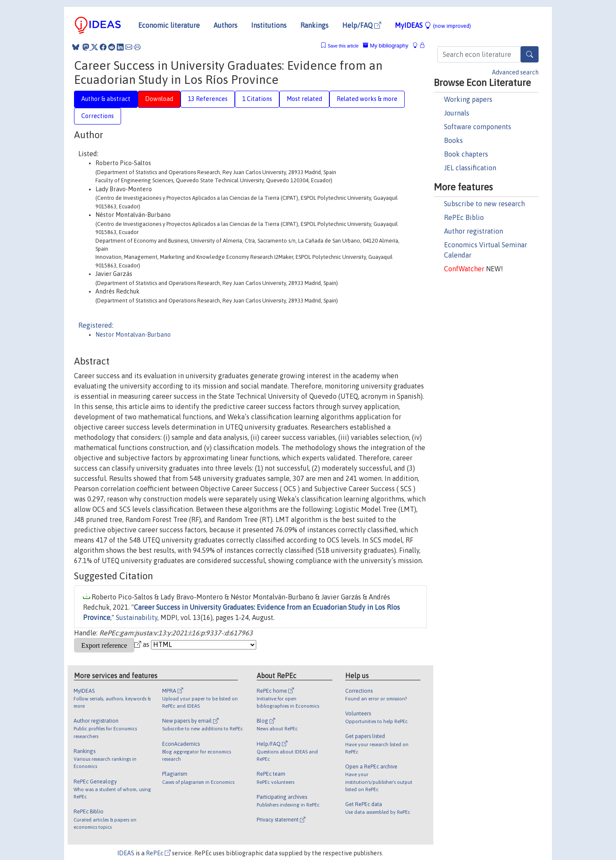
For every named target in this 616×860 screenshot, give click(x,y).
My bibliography (385, 46)
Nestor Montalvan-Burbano (133, 335)
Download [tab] (159, 99)
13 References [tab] (208, 99)
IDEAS (126, 853)
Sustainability (137, 617)
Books (453, 140)
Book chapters (466, 154)
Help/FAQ (362, 25)
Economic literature (169, 25)
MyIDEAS (433, 25)
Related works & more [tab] (367, 99)
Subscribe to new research (484, 204)
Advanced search (515, 72)
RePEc (158, 853)
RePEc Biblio (464, 217)
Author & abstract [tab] (106, 99)
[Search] (530, 54)
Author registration (474, 231)
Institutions (269, 25)
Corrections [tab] (98, 116)
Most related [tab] (304, 99)
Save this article (343, 46)
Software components (478, 127)
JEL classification (470, 168)
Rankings (314, 25)
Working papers (468, 99)
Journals (457, 113)
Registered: (96, 325)
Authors (225, 25)
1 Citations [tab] (257, 99)
